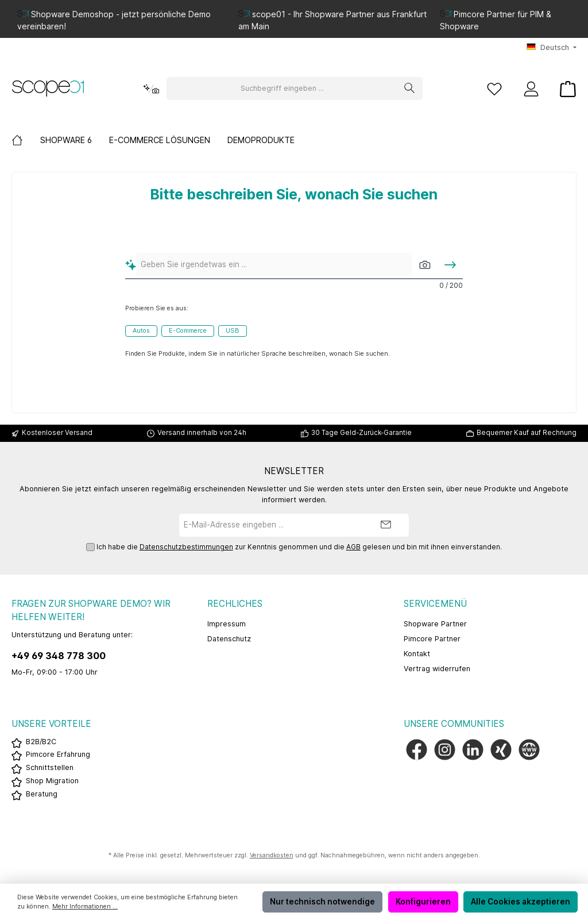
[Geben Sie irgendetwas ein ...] (274, 264)
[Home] (26, 140)
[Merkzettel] (494, 89)
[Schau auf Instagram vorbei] (445, 750)
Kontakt (417, 654)
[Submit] (386, 525)
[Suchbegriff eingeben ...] (282, 88)
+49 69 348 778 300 (59, 656)
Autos (141, 331)
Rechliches (235, 604)
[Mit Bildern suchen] (425, 265)
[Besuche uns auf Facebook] (417, 750)
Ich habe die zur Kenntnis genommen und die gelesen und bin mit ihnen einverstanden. (299, 548)
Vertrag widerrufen (437, 669)
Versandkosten (272, 855)
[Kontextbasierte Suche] (151, 89)
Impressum (227, 624)
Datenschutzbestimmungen (186, 547)
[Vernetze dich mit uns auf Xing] (501, 750)
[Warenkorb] (564, 89)
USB (233, 331)
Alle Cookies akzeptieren (521, 902)
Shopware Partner (435, 624)
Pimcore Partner (432, 639)
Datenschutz (229, 639)
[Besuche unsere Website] (529, 750)
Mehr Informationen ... (85, 906)
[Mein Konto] (531, 89)
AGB (353, 547)
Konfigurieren (423, 902)
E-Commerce (188, 331)
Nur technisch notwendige (322, 902)
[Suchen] (410, 88)
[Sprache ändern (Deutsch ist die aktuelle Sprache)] (552, 48)
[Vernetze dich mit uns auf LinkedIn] (473, 750)
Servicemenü (435, 604)
